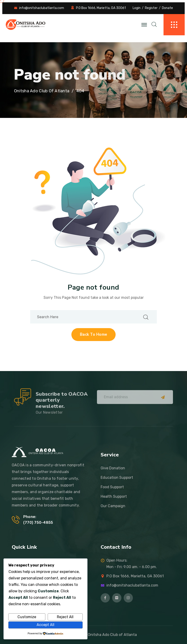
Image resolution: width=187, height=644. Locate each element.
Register (151, 8)
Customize (27, 617)
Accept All (45, 625)
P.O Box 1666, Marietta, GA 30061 (101, 8)
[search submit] (146, 317)
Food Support (112, 487)
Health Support (114, 496)
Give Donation (113, 468)
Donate (167, 8)
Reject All (65, 617)
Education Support (117, 478)
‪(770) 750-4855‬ (38, 523)
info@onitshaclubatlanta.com (42, 8)
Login (137, 8)
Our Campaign (113, 506)
